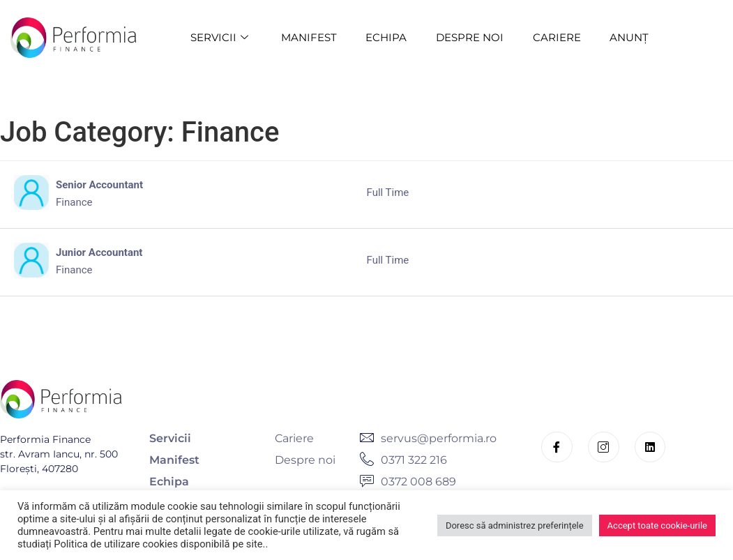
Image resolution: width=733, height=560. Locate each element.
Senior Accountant (99, 185)
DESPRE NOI (470, 37)
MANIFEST (308, 37)
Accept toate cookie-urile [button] (657, 525)
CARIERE (557, 37)
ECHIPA (386, 37)
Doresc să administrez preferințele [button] (515, 525)
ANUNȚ (630, 37)
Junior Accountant (99, 252)
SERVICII (220, 37)
